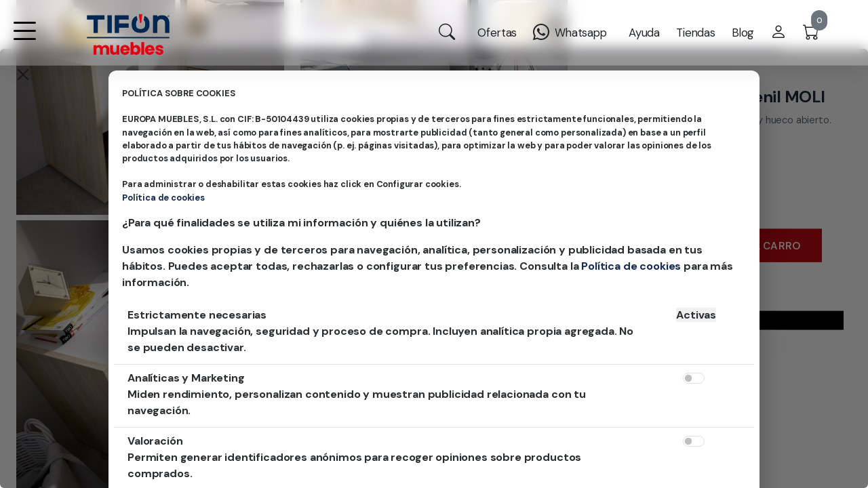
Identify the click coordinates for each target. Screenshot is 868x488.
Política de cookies (163, 198)
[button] (24, 40)
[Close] (23, 75)
